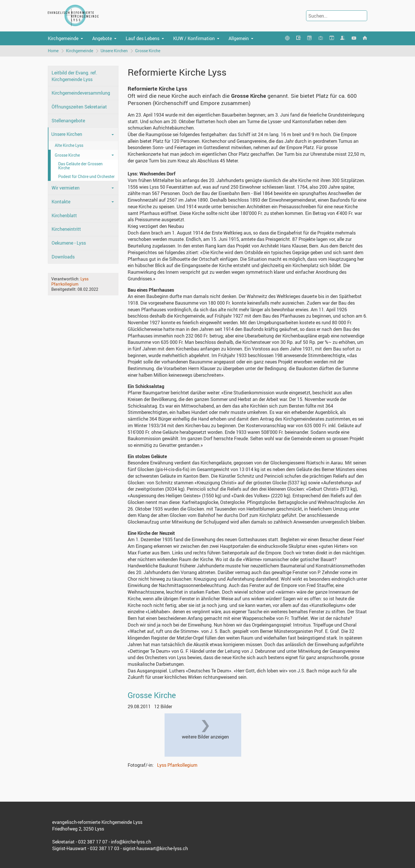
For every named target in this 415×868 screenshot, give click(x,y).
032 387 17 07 (93, 842)
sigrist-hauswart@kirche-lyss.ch (155, 848)
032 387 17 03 (105, 848)
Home (53, 51)
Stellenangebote (68, 121)
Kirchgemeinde (63, 38)
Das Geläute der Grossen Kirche (80, 166)
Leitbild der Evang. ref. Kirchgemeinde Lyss (74, 76)
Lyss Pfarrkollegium (70, 281)
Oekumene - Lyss (69, 243)
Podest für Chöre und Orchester (86, 176)
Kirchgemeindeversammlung (81, 93)
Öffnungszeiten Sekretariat (79, 107)
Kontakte (61, 202)
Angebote (102, 38)
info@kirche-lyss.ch (131, 842)
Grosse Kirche (148, 51)
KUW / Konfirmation (194, 38)
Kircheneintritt (66, 229)
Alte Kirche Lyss (69, 145)
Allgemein (239, 38)
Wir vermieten (66, 188)
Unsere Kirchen (114, 51)
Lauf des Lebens (143, 38)
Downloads (63, 257)
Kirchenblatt (64, 215)
